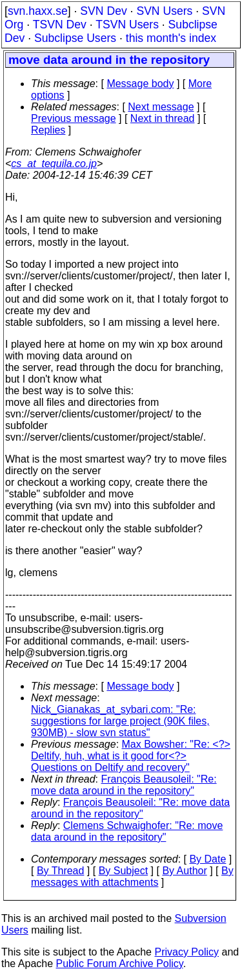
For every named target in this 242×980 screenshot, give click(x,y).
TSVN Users (127, 25)
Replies (48, 130)
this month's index (171, 38)
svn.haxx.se (38, 11)
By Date (207, 859)
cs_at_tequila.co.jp (54, 164)
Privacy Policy (187, 952)
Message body (140, 84)
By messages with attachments (132, 876)
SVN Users (164, 11)
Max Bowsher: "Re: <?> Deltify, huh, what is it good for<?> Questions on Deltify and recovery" (131, 756)
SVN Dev (103, 11)
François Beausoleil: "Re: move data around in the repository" (124, 785)
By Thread (61, 871)
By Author (184, 871)
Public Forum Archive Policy (120, 964)
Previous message (74, 118)
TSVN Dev (60, 25)
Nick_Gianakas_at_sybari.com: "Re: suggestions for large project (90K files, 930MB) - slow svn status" (120, 721)
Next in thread (163, 118)
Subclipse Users (75, 38)
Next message (161, 107)
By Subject (123, 871)
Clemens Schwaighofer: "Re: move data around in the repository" (127, 831)
